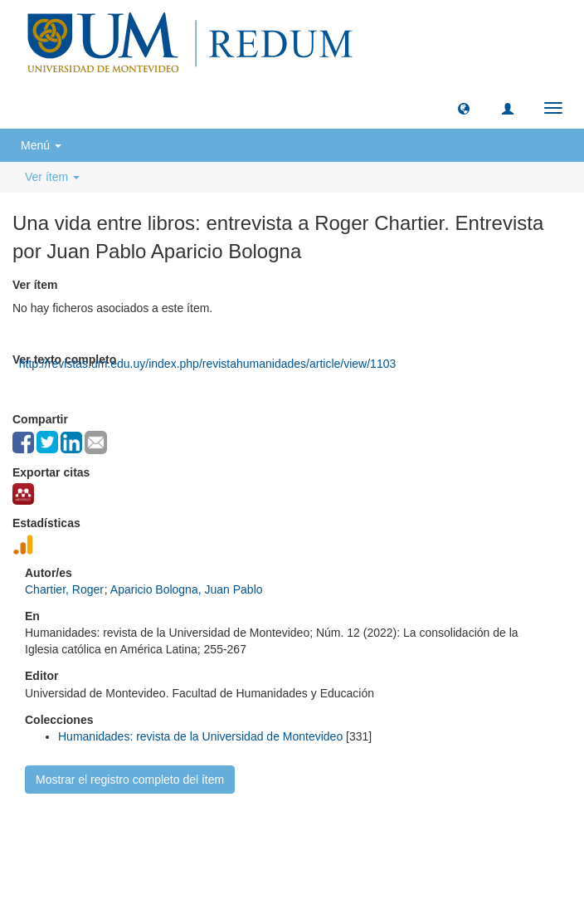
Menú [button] (41, 145)
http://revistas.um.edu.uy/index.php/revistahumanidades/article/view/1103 (207, 364)
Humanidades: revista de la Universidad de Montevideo (200, 736)
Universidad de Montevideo (258, 838)
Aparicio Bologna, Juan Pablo (187, 589)
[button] (464, 108)
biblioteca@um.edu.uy (436, 862)
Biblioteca (381, 838)
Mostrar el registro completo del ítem (130, 780)
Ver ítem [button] (52, 177)
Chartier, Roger (64, 589)
